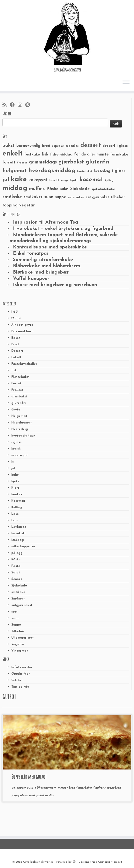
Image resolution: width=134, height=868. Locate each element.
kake (15, 475)
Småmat (18, 599)
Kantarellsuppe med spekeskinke (50, 247)
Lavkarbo (19, 527)
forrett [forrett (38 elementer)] (9, 162)
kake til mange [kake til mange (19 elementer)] (59, 180)
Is (13, 462)
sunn (15, 618)
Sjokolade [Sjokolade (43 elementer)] (80, 189)
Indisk (16, 449)
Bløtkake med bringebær (41, 272)
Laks (15, 514)
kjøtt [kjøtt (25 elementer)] (74, 180)
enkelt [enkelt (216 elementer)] (13, 154)
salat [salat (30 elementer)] (64, 189)
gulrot (100, 788)
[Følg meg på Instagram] (22, 105)
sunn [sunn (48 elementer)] (49, 197)
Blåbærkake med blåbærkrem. (47, 266)
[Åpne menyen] (126, 82)
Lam (15, 520)
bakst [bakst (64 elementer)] (9, 146)
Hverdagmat (22, 423)
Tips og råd (20, 687)
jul (13, 468)
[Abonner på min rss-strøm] (6, 105)
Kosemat (18, 501)
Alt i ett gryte (22, 325)
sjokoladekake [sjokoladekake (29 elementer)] (103, 189)
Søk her (17, 680)
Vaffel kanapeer (31, 279)
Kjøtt (15, 488)
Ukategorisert (22, 638)
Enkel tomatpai (30, 254)
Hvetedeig (20, 429)
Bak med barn (22, 331)
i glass (16, 442)
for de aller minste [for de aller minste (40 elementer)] (91, 155)
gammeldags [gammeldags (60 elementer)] (43, 162)
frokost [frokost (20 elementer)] (22, 163)
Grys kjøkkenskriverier (38, 862)
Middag (18, 540)
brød (72, 788)
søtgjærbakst (22, 605)
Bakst (16, 338)
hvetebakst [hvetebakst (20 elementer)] (85, 172)
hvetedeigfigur (23, 436)
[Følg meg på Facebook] (14, 105)
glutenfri (19, 403)
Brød (15, 344)
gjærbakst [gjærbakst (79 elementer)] (71, 162)
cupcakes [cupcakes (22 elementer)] (72, 146)
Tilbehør (18, 631)
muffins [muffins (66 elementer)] (37, 189)
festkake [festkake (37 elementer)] (32, 155)
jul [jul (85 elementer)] (6, 180)
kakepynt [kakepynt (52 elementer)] (38, 180)
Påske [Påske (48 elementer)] (52, 189)
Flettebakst (20, 377)
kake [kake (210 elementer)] (19, 179)
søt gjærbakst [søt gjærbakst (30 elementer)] (97, 197)
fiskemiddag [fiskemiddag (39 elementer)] (61, 155)
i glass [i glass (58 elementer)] (119, 171)
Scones (17, 579)
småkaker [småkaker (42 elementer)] (33, 197)
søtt (14, 612)
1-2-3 (15, 312)
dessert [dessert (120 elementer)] (91, 145)
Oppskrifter (21, 674)
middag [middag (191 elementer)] (15, 188)
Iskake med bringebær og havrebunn (55, 285)
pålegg (17, 553)
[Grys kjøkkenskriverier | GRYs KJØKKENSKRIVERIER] (67, 34)
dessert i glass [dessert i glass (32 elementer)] (115, 146)
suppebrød (114, 788)
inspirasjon (20, 455)
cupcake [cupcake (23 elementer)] (58, 146)
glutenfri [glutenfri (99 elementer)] (98, 162)
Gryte (16, 410)
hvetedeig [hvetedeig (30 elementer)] (102, 171)
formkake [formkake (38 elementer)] (119, 155)
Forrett (17, 384)
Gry (51, 796)
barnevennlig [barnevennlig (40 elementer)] (28, 146)
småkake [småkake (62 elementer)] (12, 197)
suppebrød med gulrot (29, 796)
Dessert (17, 351)
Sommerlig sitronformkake (43, 260)
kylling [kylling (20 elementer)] (109, 180)
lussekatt (19, 533)
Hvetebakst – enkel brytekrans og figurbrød (63, 229)
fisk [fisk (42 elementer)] (45, 155)
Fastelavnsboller (24, 364)
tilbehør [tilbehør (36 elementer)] (118, 197)
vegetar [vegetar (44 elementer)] (27, 205)
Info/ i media (22, 667)
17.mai (16, 318)
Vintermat (20, 651)
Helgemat (19, 416)
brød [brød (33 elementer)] (46, 146)
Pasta (16, 566)
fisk (14, 370)
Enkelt (16, 357)
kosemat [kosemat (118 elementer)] (91, 180)
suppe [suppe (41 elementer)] (61, 197)
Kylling (17, 507)
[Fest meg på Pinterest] (29, 105)
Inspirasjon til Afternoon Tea (45, 222)
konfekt (17, 494)
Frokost (17, 390)
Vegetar (18, 644)
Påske (16, 560)
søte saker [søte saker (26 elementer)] (76, 197)
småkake (18, 592)
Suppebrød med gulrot (29, 777)
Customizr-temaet (110, 862)
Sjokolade (19, 586)
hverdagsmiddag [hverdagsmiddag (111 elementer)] (52, 171)
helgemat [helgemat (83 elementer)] (15, 171)
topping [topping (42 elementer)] (10, 205)
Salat (16, 573)
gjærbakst (19, 397)
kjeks (15, 481)
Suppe (16, 625)
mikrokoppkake (23, 547)
